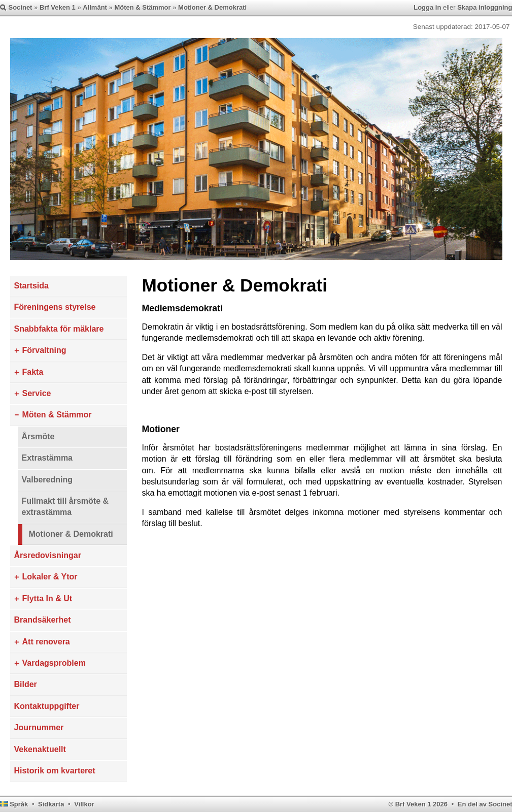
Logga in (427, 7)
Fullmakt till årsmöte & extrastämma (65, 507)
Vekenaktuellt (40, 749)
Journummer (39, 727)
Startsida (31, 286)
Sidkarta (51, 804)
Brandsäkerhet (43, 620)
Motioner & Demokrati (212, 7)
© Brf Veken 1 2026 (418, 804)
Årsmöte (38, 436)
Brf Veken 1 (58, 7)
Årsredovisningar (48, 555)
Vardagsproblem (54, 663)
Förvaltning (44, 350)
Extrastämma (47, 458)
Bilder (26, 684)
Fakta (33, 372)
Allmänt (95, 7)
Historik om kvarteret (55, 771)
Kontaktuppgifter (47, 706)
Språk (19, 804)
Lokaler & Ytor (50, 577)
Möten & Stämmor (142, 7)
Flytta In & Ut (47, 598)
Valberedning (47, 480)
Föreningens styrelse (55, 307)
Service (37, 393)
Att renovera (46, 642)
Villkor (84, 804)
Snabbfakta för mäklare (59, 329)
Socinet (21, 7)
